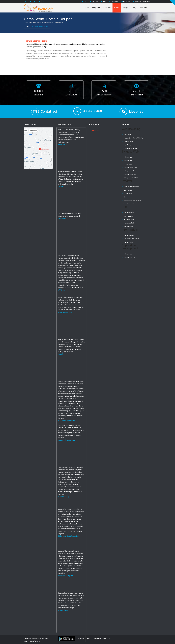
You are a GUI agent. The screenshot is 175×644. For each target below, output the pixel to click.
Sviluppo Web (128, 157)
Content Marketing (129, 223)
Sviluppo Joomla (129, 171)
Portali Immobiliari (129, 204)
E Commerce (128, 164)
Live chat (136, 111)
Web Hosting (128, 190)
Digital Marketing (129, 213)
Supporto (94, 2)
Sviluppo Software (130, 174)
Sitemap (81, 639)
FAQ (103, 2)
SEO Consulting (129, 216)
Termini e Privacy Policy (101, 639)
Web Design (128, 135)
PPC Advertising (129, 220)
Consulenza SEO (129, 235)
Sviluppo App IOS (129, 257)
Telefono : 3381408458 (141, 2)
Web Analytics (128, 226)
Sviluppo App (128, 254)
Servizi (117, 8)
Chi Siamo (96, 8)
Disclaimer (114, 2)
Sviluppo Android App (131, 178)
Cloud (125, 197)
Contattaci (126, 2)
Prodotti (126, 8)
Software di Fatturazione (131, 187)
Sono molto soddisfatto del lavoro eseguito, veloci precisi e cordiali (70, 216)
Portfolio (107, 8)
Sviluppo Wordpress (130, 167)
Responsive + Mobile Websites (134, 138)
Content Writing (129, 242)
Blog (135, 8)
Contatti (144, 8)
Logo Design (128, 145)
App (84, 2)
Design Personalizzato (131, 148)
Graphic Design (129, 141)
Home (87, 8)
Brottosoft (96, 131)
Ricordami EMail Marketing (132, 200)
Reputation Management (131, 239)
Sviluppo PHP (128, 161)
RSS (88, 639)
